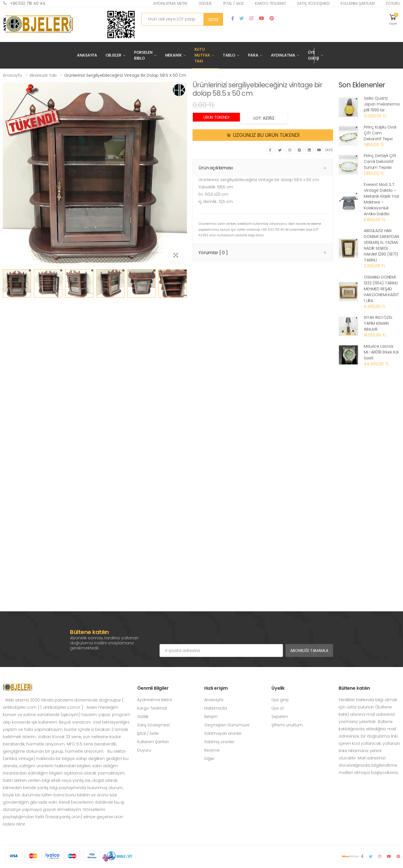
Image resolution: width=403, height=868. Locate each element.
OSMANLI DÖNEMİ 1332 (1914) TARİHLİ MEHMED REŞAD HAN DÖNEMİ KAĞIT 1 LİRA (381, 289)
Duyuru (393, 3)
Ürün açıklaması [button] (216, 168)
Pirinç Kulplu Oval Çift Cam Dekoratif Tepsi (380, 133)
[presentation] (202, 633)
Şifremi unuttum (287, 725)
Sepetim (280, 717)
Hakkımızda (216, 708)
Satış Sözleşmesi (313, 3)
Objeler (113, 55)
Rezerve (212, 750)
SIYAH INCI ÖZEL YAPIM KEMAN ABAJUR (378, 323)
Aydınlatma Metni (170, 3)
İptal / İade (233, 3)
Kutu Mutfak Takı (202, 55)
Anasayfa (87, 55)
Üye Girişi (313, 55)
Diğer (209, 759)
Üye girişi (280, 700)
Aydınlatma (283, 55)
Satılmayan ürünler (223, 733)
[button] (393, 19)
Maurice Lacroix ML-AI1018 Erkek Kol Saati (381, 352)
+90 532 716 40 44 (24, 3)
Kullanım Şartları (358, 3)
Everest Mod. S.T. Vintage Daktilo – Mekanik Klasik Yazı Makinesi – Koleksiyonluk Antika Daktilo (381, 199)
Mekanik (174, 55)
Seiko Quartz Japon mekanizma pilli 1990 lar (382, 104)
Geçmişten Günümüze (227, 725)
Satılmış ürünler (219, 742)
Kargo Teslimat (270, 3)
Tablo (229, 55)
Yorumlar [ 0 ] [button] (213, 253)
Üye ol (277, 708)
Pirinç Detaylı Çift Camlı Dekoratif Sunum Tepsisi (380, 162)
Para (253, 55)
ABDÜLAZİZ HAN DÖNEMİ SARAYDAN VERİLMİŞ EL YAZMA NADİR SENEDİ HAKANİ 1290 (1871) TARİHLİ (381, 245)
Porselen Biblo (143, 55)
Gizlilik (205, 3)
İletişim (211, 717)
